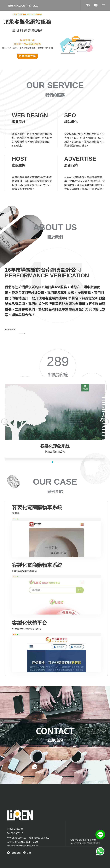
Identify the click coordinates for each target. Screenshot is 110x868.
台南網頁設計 (94, 843)
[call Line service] (96, 6)
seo (58, 287)
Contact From (67, 769)
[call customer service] (88, 6)
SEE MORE (15, 329)
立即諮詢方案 (27, 56)
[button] (4, 422)
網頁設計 (45, 287)
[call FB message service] (14, 853)
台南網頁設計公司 (32, 292)
